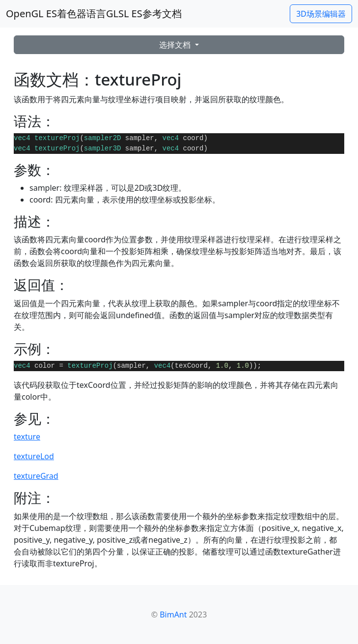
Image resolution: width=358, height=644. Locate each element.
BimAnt (173, 615)
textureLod (34, 456)
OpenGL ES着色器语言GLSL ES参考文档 (94, 14)
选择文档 (176, 45)
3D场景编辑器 (321, 14)
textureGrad (36, 476)
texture (27, 437)
